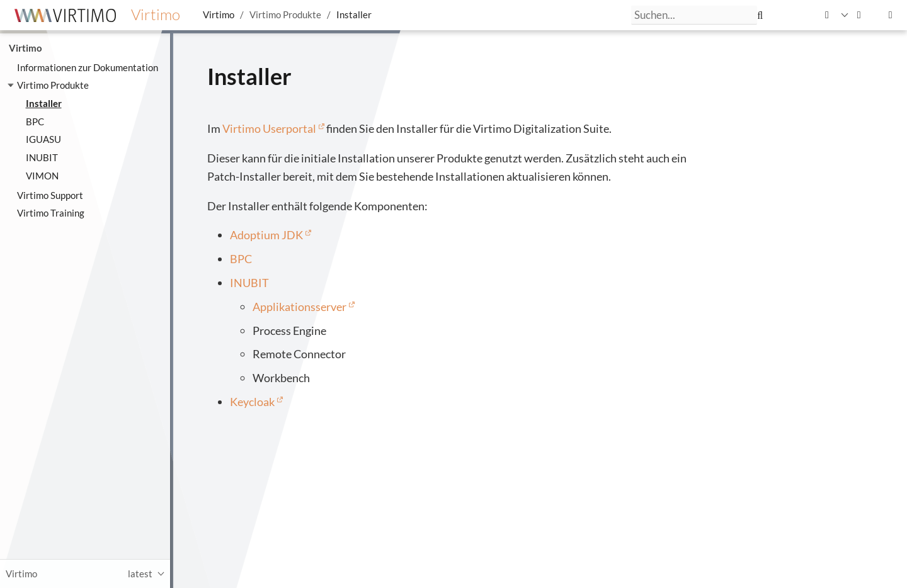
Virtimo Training (51, 213)
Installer (354, 14)
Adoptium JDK (266, 235)
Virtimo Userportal (269, 128)
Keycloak (252, 402)
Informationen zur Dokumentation (88, 67)
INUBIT (42, 157)
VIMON (42, 176)
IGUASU (43, 139)
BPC (35, 122)
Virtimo (219, 14)
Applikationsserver (299, 307)
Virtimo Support (50, 195)
